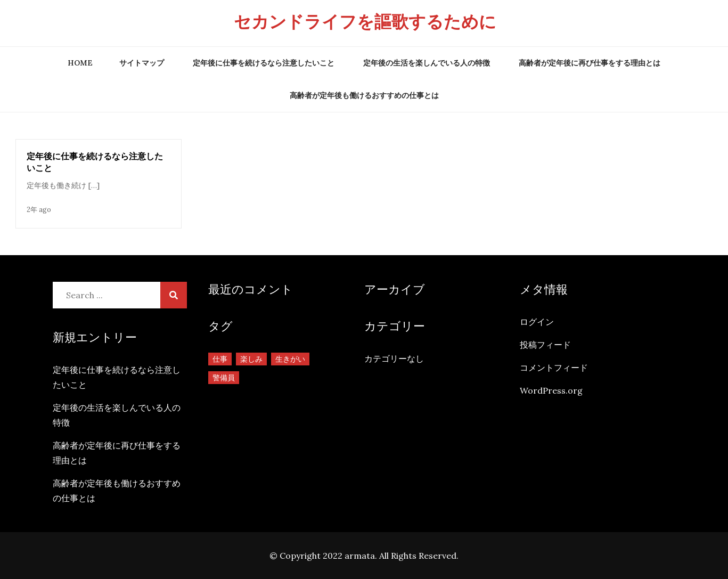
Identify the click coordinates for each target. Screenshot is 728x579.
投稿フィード (545, 345)
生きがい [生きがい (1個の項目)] (290, 359)
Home (80, 63)
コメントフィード (554, 368)
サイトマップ (142, 63)
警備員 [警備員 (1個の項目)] (224, 378)
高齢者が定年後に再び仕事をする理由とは (590, 63)
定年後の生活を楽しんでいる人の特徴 (427, 63)
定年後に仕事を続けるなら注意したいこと (264, 63)
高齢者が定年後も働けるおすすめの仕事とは (364, 95)
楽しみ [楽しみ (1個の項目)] (251, 359)
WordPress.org (551, 390)
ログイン (537, 322)
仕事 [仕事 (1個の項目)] (220, 359)
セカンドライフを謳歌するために (365, 22)
